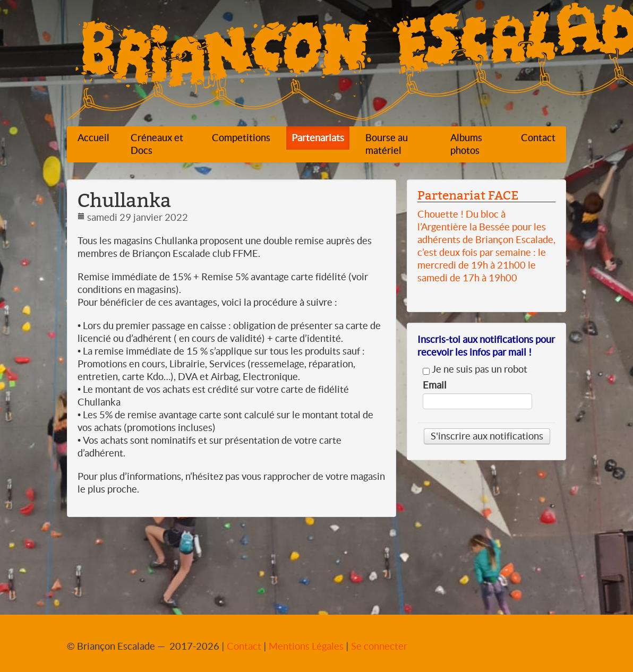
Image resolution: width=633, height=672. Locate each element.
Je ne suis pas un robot (475, 369)
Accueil (93, 138)
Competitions (241, 138)
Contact (538, 138)
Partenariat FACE (468, 195)
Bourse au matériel (387, 144)
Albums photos (466, 144)
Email (435, 385)
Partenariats (318, 138)
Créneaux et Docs (157, 144)
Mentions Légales (306, 646)
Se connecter (379, 646)
